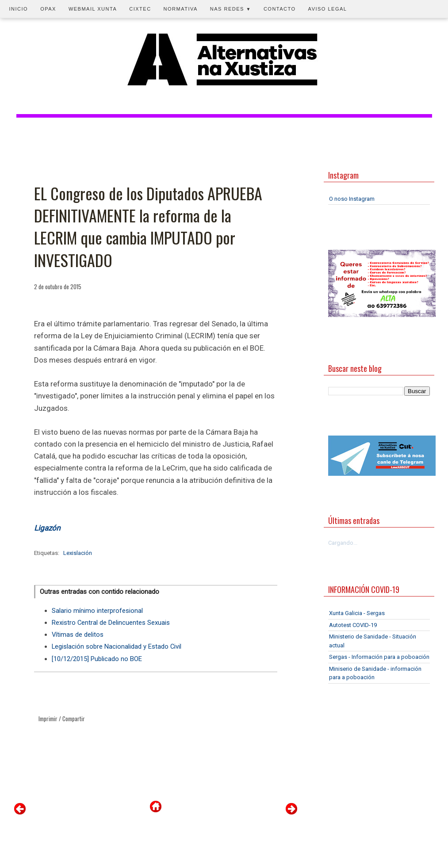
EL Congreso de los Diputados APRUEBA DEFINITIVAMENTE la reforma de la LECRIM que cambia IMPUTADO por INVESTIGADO (148, 227)
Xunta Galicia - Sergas (357, 613)
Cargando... (343, 543)
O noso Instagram (352, 199)
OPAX (48, 9)
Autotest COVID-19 (353, 625)
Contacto (280, 9)
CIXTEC (140, 9)
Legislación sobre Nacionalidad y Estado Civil (117, 646)
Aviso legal (328, 9)
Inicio (19, 9)
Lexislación (78, 553)
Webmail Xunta (93, 9)
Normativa (181, 9)
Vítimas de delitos (78, 635)
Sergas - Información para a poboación (379, 657)
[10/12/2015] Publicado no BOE (97, 659)
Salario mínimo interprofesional (97, 611)
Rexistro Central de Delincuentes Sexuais (111, 623)
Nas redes (231, 9)
